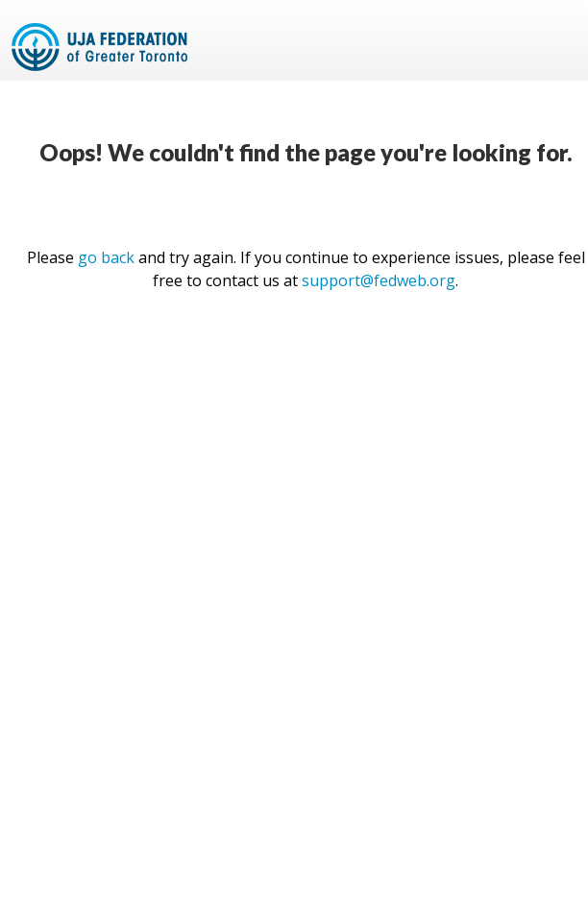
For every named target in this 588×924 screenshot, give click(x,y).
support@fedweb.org (379, 280)
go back (106, 257)
